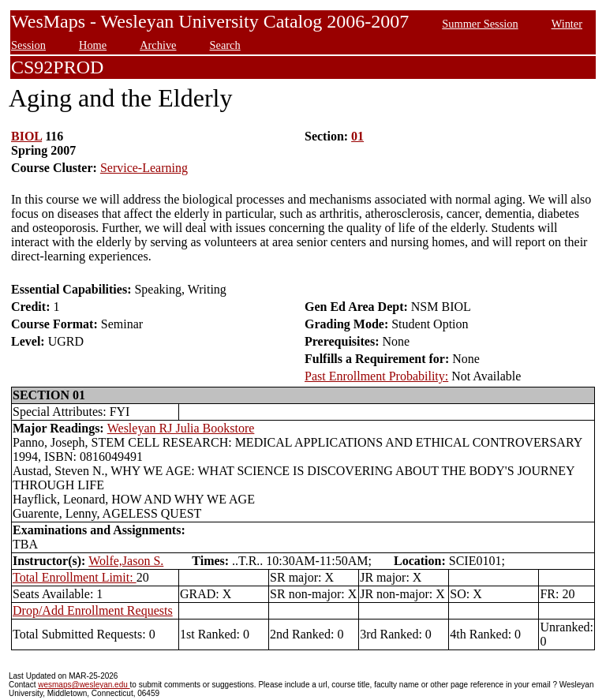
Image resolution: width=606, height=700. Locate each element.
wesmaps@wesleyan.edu (84, 685)
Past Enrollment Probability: (376, 376)
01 (357, 136)
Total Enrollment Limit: (75, 577)
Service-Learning (144, 168)
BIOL (26, 136)
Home (93, 45)
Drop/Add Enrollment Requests (93, 610)
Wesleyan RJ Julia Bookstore (181, 428)
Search (225, 45)
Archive (158, 45)
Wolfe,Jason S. (126, 561)
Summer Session (480, 24)
